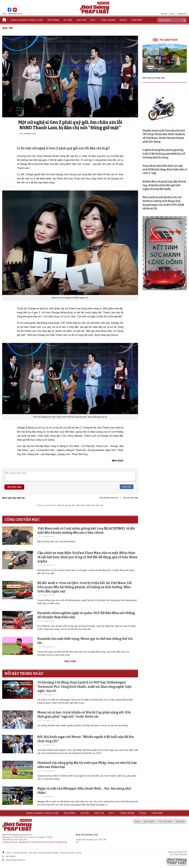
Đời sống (54, 20)
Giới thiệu (149, 822)
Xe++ (93, 20)
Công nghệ (108, 20)
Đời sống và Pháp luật (153, 78)
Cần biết (137, 20)
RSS (137, 822)
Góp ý (172, 14)
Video (123, 20)
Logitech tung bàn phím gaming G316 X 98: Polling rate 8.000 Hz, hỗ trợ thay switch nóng (164, 154)
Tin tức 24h (165, 822)
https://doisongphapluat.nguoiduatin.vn (17, 835)
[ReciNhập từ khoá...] (172, 20)
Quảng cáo (182, 14)
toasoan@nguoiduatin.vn (15, 860)
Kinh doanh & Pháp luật (27, 20)
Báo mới (180, 822)
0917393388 (11, 856)
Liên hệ (164, 14)
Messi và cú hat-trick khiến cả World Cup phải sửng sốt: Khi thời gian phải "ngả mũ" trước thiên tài (84, 715)
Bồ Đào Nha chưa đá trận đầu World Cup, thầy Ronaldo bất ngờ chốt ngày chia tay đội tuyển (164, 185)
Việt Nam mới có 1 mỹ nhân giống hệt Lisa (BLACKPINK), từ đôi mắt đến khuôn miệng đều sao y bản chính (86, 531)
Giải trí (81, 20)
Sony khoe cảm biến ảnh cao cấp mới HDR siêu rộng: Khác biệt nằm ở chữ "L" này (164, 169)
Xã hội (68, 20)
